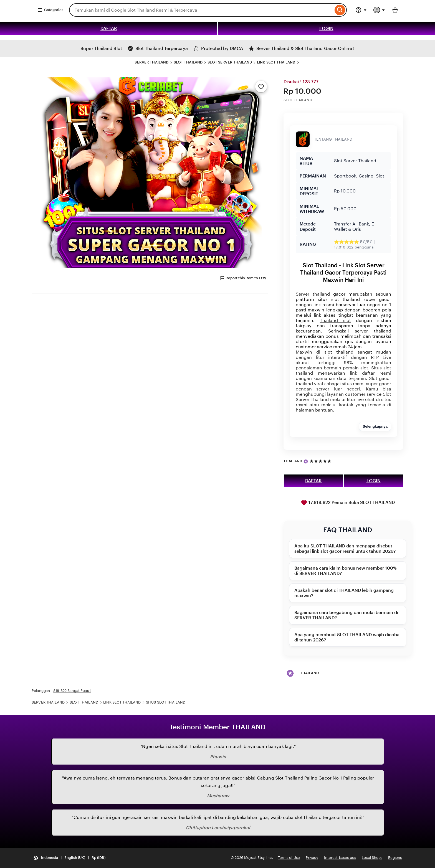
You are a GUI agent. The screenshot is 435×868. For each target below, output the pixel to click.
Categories (50, 10)
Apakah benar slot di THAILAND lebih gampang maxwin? (344, 593)
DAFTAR (109, 28)
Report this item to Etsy (243, 278)
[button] (69, 858)
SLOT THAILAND (188, 62)
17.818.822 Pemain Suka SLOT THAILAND (348, 503)
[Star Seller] (306, 461)
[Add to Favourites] (261, 87)
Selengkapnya (375, 426)
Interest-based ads (340, 858)
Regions (395, 858)
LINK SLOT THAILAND (276, 62)
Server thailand (313, 294)
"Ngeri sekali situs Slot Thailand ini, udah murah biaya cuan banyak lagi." (218, 746)
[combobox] (201, 10)
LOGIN (326, 28)
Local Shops (372, 858)
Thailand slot (335, 320)
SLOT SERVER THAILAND (230, 62)
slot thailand (339, 352)
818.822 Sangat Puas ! (72, 691)
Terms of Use (289, 858)
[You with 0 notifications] (379, 10)
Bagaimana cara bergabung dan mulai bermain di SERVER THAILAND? (346, 615)
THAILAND (293, 461)
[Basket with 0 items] (395, 10)
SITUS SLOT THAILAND (166, 702)
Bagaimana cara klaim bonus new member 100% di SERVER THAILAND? (346, 571)
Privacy (312, 858)
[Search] (340, 10)
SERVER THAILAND (151, 62)
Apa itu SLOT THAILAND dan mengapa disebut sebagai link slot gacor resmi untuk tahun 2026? (345, 549)
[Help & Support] (361, 10)
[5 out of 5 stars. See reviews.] (321, 461)
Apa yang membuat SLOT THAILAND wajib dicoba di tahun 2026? (347, 637)
